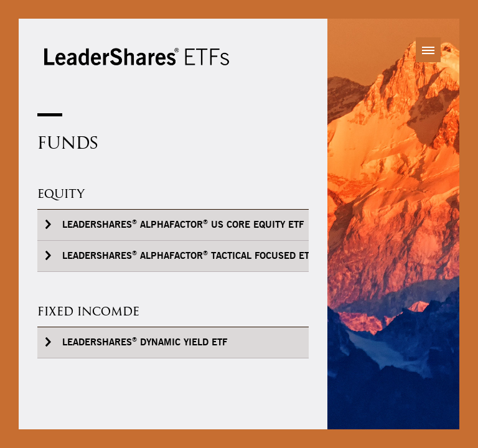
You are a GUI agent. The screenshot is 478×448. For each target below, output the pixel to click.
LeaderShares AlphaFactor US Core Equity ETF (183, 225)
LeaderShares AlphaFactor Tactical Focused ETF (188, 256)
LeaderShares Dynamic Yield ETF (145, 342)
